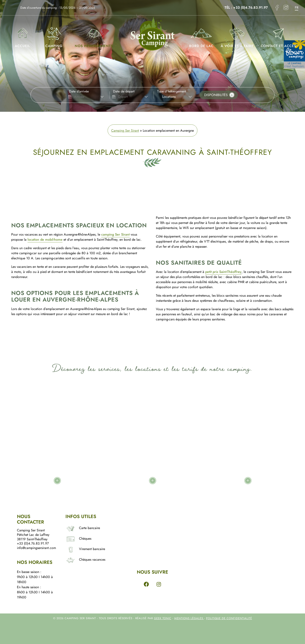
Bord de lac (201, 36)
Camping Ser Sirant (125, 131)
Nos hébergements (94, 36)
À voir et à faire (237, 36)
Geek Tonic (163, 618)
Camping (54, 36)
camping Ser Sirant (115, 234)
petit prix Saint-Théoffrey (223, 272)
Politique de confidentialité (229, 618)
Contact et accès (278, 36)
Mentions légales (189, 618)
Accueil (22, 36)
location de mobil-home (45, 240)
